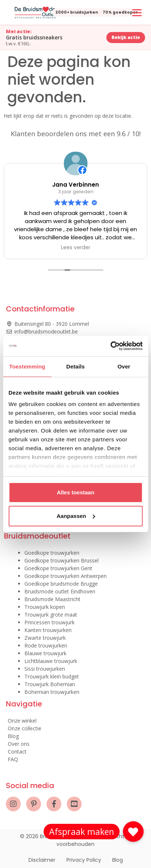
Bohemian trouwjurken (52, 692)
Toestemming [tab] (27, 366)
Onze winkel (22, 721)
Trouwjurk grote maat (51, 615)
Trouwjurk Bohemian (50, 684)
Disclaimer (42, 860)
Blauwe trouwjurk (45, 653)
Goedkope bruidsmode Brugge (61, 584)
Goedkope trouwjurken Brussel (61, 560)
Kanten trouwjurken (48, 630)
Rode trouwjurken (46, 645)
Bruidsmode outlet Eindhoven (60, 591)
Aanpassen (76, 516)
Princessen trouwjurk (49, 622)
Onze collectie (25, 728)
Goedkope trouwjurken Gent (58, 568)
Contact (17, 751)
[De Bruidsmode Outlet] (35, 13)
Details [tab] (76, 366)
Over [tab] (124, 366)
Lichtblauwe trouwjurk (51, 661)
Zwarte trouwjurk (45, 638)
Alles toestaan (76, 492)
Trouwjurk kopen (45, 607)
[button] (133, 832)
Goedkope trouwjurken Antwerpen (66, 576)
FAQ (13, 759)
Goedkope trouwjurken (52, 553)
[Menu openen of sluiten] (137, 13)
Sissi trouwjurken (45, 669)
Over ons (19, 744)
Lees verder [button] (76, 248)
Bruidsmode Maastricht (52, 599)
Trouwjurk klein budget (52, 676)
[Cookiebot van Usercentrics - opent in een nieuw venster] (110, 346)
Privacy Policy (84, 860)
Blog (13, 736)
